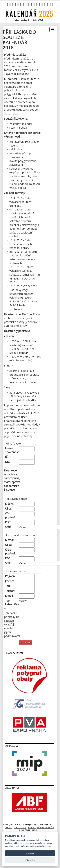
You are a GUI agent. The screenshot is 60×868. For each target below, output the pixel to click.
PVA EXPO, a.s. (20, 827)
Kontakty (32, 827)
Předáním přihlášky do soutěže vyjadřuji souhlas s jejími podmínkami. (12, 625)
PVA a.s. (8, 827)
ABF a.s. (52, 824)
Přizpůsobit (30, 860)
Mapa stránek (31, 830)
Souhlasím (30, 853)
